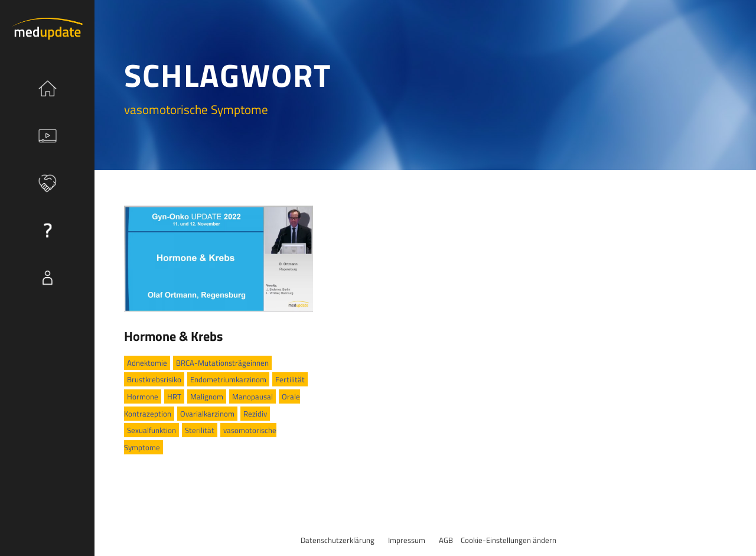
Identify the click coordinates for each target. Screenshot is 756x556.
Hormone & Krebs (173, 336)
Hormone (143, 396)
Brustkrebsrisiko (154, 379)
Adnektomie (147, 363)
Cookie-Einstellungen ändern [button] (509, 540)
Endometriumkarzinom (228, 379)
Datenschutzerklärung (338, 540)
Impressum (407, 540)
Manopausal (252, 396)
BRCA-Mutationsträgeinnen (222, 363)
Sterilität (200, 430)
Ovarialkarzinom (207, 414)
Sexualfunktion (151, 430)
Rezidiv (255, 414)
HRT (174, 396)
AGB (446, 540)
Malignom (207, 396)
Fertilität (290, 379)
